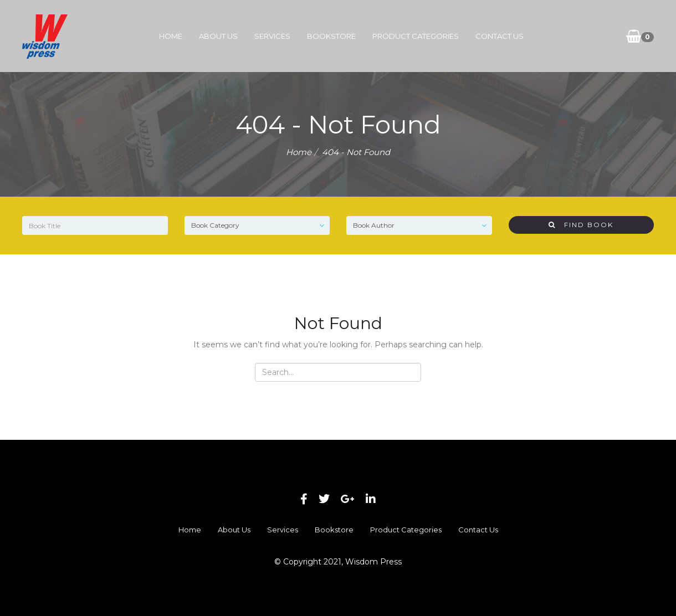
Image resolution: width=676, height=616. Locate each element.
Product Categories (416, 36)
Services (272, 36)
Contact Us (500, 36)
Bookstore (331, 36)
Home (171, 36)
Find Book (581, 225)
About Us (218, 36)
